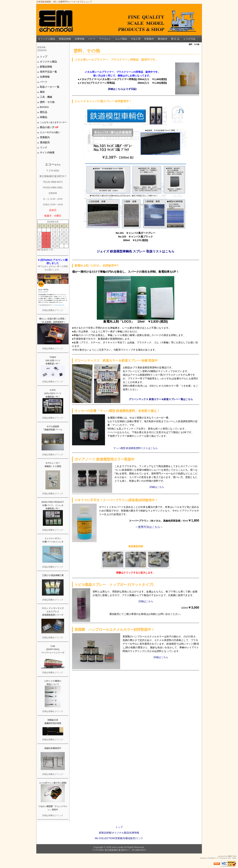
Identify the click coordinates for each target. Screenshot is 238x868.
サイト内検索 (47, 153)
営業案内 (149, 39)
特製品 (44, 117)
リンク (44, 147)
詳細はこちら (157, 487)
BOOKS (44, 107)
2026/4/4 (42, 50)
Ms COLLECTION (105, 838)
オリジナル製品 (47, 39)
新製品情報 (65, 39)
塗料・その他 (47, 102)
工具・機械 (46, 97)
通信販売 (162, 39)
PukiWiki (211, 858)
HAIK (230, 856)
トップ (44, 57)
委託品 (44, 112)
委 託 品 (175, 39)
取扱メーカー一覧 (50, 87)
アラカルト (105, 39)
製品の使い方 (49, 127)
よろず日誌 (189, 39)
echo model (118, 847)
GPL (229, 858)
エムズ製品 (121, 39)
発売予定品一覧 (48, 72)
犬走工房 (136, 39)
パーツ (92, 39)
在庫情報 (80, 39)
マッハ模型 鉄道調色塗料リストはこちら (136, 448)
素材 (42, 92)
